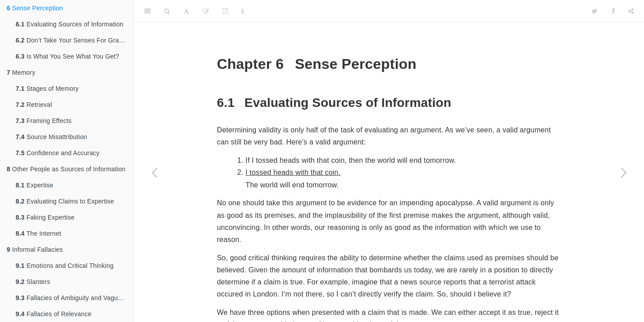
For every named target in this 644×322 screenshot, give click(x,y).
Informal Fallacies (35, 250)
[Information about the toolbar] (243, 11)
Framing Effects (44, 121)
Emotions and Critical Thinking (65, 266)
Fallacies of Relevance (53, 314)
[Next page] (624, 172)
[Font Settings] (186, 11)
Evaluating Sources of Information (70, 24)
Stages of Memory (47, 89)
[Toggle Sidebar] (148, 11)
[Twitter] (595, 11)
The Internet (38, 233)
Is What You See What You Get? (68, 56)
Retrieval (34, 105)
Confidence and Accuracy (58, 153)
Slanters (33, 282)
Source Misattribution (51, 137)
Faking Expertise (45, 217)
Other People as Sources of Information (66, 169)
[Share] (631, 11)
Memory (21, 72)
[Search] (167, 11)
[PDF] (225, 11)
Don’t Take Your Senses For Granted (74, 40)
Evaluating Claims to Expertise (65, 201)
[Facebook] (613, 11)
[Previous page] (154, 172)
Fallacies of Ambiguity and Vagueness (75, 298)
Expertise (34, 185)
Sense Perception (35, 8)
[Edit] (206, 11)
